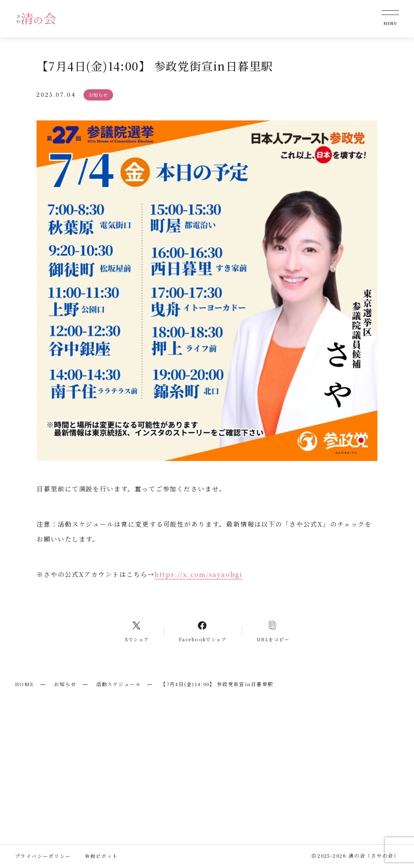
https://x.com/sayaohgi (199, 574)
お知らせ (65, 684)
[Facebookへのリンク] (202, 631)
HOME (25, 684)
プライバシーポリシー (43, 856)
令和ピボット (101, 856)
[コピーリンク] (273, 631)
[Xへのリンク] (137, 631)
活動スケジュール (119, 684)
